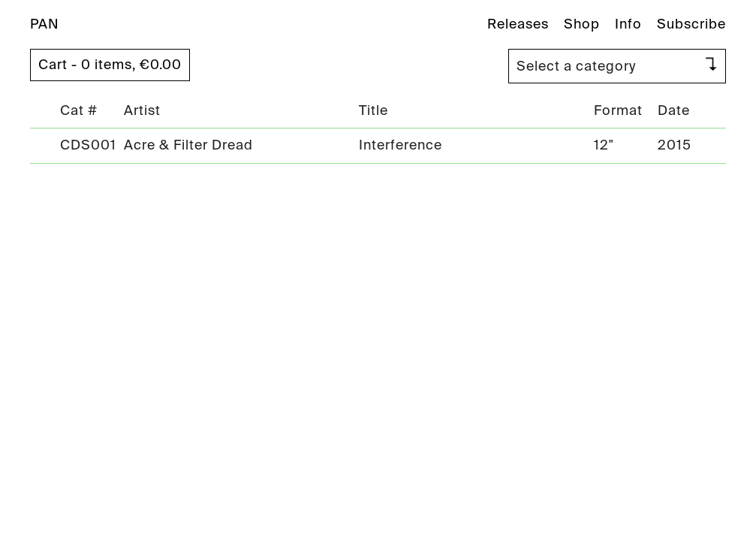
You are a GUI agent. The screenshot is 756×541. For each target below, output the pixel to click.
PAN (45, 24)
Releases (518, 24)
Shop (582, 24)
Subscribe (691, 24)
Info (628, 24)
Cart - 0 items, (110, 65)
